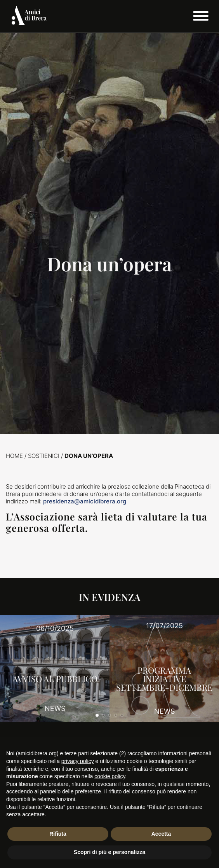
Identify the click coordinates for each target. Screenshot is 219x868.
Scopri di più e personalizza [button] (109, 852)
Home (14, 456)
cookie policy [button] (110, 776)
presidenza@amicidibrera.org (85, 501)
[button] (97, 715)
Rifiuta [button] (58, 834)
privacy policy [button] (78, 761)
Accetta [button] (161, 834)
